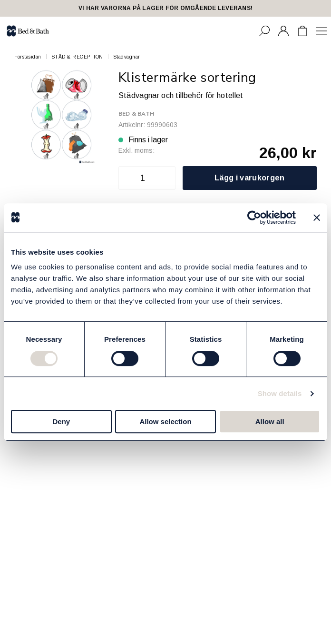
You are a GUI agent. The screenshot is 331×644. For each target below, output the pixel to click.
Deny (61, 421)
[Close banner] (317, 218)
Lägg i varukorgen (249, 178)
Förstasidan (28, 57)
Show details (280, 393)
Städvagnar (127, 57)
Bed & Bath (136, 114)
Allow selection (165, 421)
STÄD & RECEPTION (77, 57)
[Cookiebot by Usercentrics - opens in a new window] (254, 218)
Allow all (270, 421)
